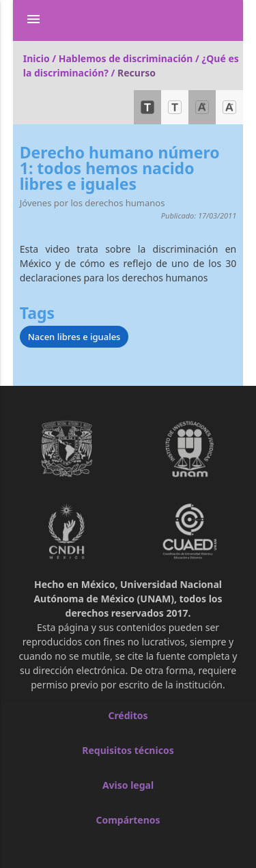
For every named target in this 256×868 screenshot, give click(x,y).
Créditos (128, 715)
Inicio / (41, 58)
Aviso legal (128, 785)
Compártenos (128, 820)
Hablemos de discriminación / (130, 58)
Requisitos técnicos (128, 750)
